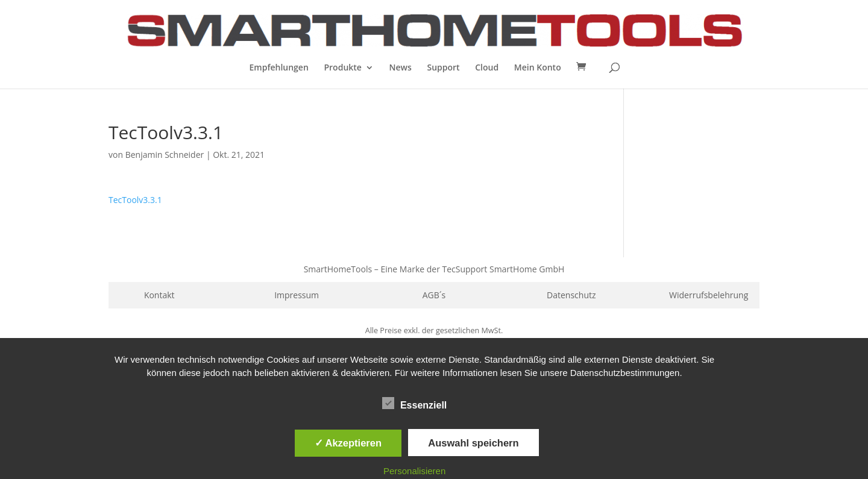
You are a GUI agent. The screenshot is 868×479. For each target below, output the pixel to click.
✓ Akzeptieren (348, 443)
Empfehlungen (279, 68)
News (401, 68)
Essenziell (414, 404)
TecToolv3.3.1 (135, 200)
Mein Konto (538, 68)
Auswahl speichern (473, 443)
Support (443, 68)
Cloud (487, 68)
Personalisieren (414, 471)
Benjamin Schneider (165, 155)
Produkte (342, 68)
